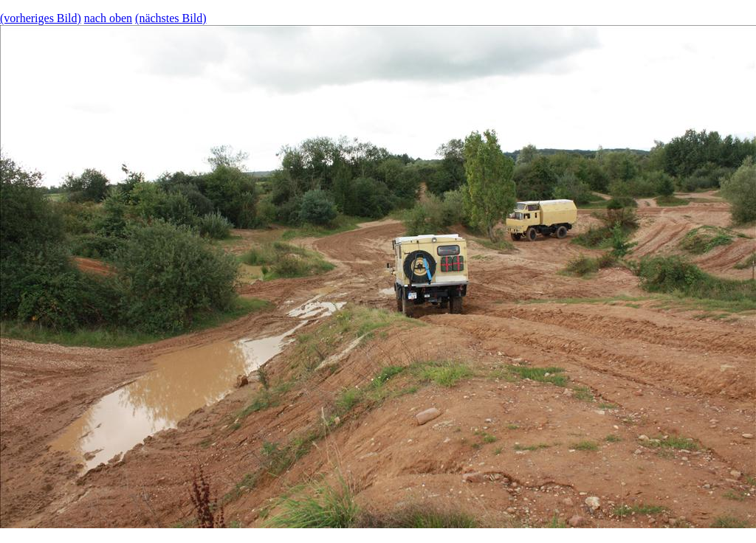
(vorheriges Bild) (41, 18)
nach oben (108, 18)
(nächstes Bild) (171, 18)
